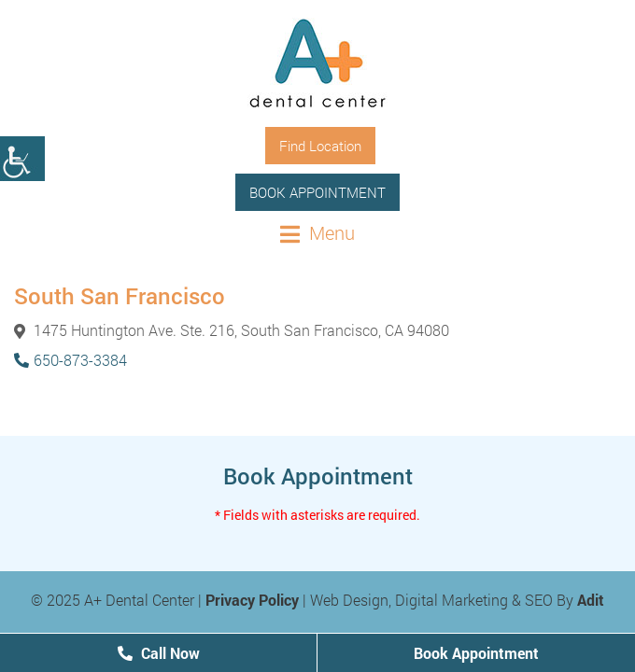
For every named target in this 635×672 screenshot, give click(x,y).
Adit (591, 600)
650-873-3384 (71, 360)
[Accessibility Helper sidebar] (22, 159)
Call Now (159, 653)
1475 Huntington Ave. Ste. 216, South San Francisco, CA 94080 (232, 330)
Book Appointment (317, 192)
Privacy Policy (252, 600)
